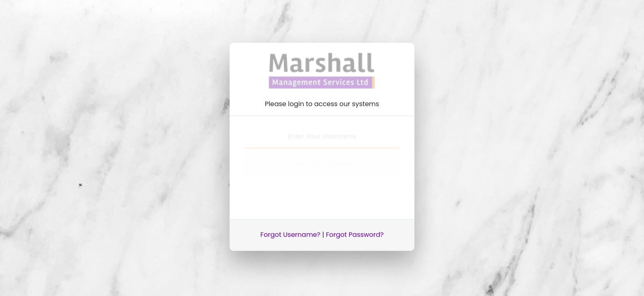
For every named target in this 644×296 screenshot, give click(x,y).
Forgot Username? (290, 233)
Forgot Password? (355, 233)
